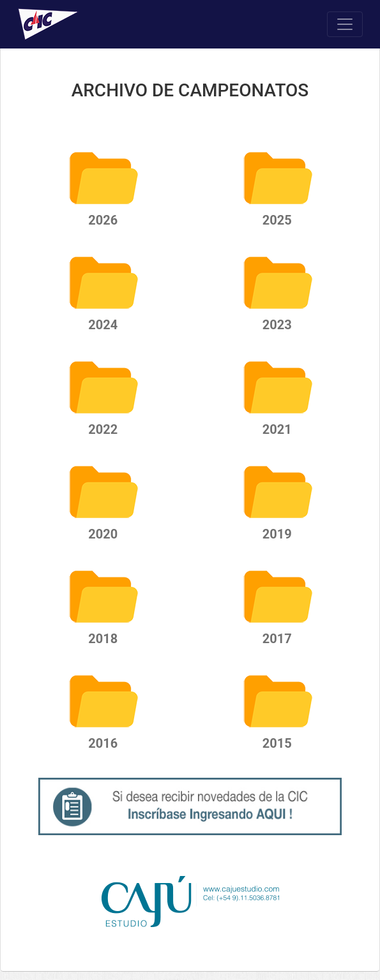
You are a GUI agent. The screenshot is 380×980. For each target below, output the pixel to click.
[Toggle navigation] (345, 24)
